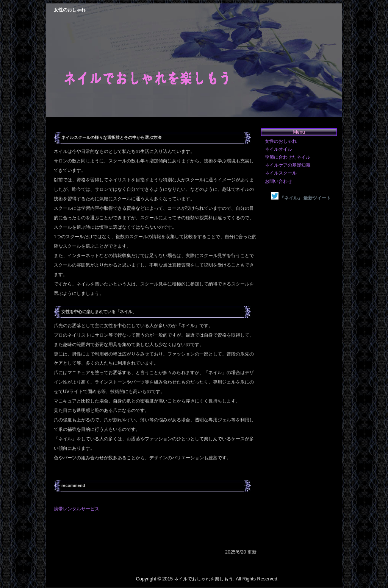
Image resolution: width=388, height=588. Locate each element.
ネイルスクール (281, 173)
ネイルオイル (278, 149)
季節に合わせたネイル (288, 157)
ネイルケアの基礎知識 (288, 165)
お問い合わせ (278, 181)
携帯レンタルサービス (77, 509)
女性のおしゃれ (281, 141)
